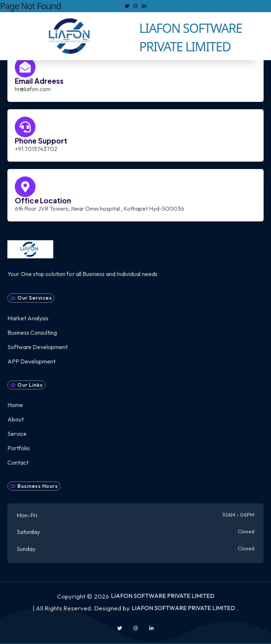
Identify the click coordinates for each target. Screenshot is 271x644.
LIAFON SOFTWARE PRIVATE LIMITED (163, 596)
